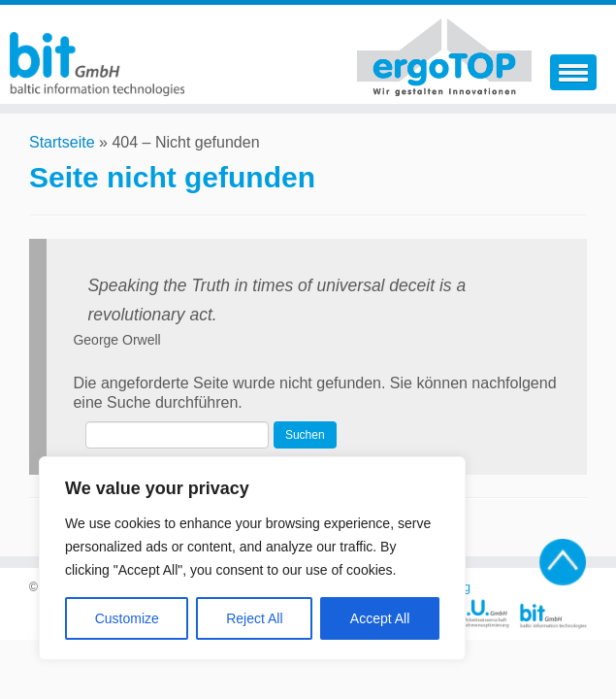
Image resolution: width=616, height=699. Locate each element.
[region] (252, 558)
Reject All (254, 618)
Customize (127, 618)
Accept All (380, 618)
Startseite (62, 142)
